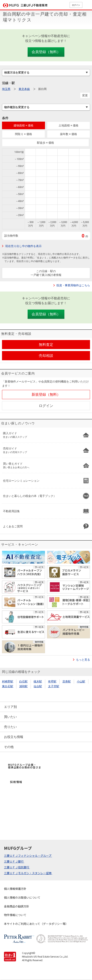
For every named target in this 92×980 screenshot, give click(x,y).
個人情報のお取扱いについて (22, 897)
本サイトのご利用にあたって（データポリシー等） (36, 924)
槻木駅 (38, 681)
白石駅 (23, 681)
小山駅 (81, 681)
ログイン (76, 5)
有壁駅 (52, 681)
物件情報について (15, 915)
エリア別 (10, 707)
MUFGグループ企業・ (24, 766)
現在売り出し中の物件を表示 (23, 246)
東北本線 (24, 89)
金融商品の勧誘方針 (17, 906)
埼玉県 (6, 89)
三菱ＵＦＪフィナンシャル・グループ (28, 856)
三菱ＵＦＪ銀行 (14, 861)
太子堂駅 (54, 686)
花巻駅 (67, 681)
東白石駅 (8, 686)
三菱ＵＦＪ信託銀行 (17, 867)
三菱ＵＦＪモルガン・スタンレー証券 (28, 873)
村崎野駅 (8, 681)
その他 (9, 747)
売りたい (10, 727)
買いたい (10, 717)
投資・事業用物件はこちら (73, 285)
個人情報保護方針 (15, 889)
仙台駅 (38, 686)
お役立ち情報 (14, 737)
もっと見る (83, 660)
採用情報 (16, 782)
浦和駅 (23, 686)
